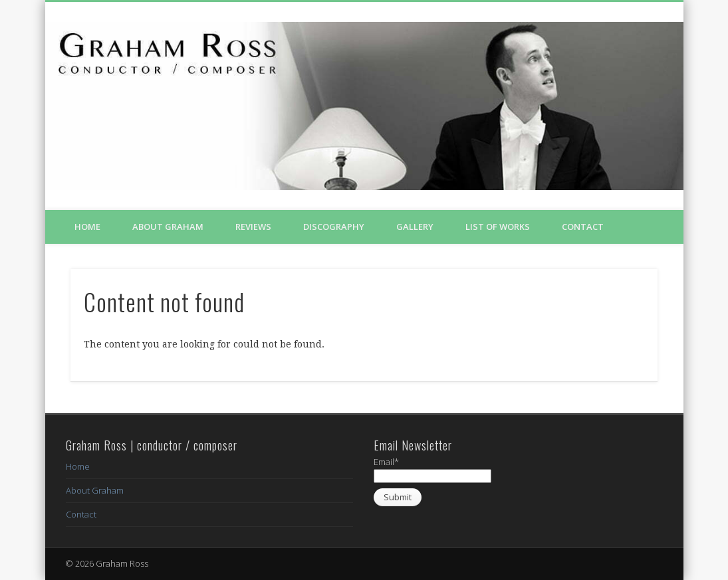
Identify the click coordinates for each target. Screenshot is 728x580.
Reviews (253, 227)
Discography (334, 227)
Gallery (415, 227)
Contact (583, 227)
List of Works (498, 227)
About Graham (168, 227)
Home (87, 227)
